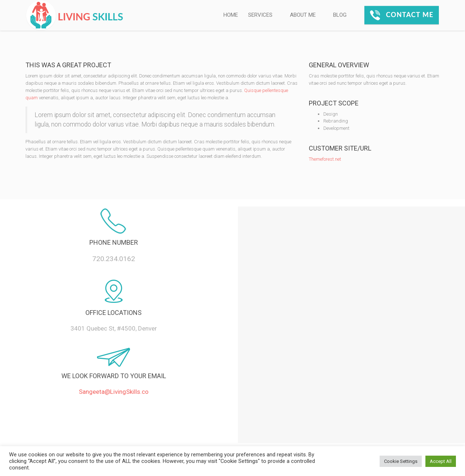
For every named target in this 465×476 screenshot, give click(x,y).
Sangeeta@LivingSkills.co (114, 392)
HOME (231, 15)
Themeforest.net (325, 159)
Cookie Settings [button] (401, 461)
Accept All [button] (441, 461)
